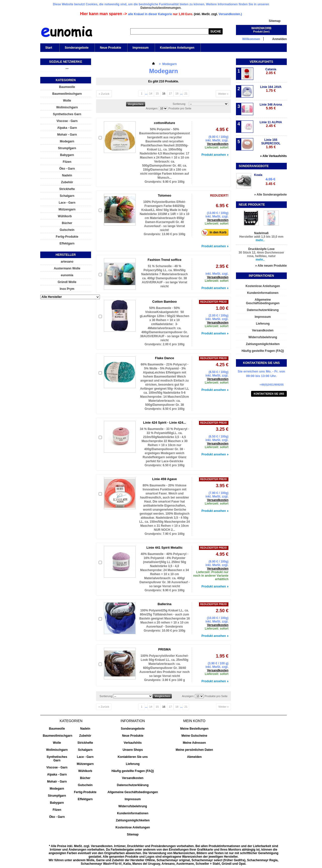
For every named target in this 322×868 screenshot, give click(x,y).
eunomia (67, 275)
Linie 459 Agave (165, 479)
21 (186, 94)
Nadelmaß (261, 233)
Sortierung (179, 104)
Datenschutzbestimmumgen (160, 8)
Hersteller (66, 255)
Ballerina (165, 604)
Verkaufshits (261, 62)
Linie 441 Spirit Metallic (165, 548)
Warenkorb (261, 28)
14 (151, 94)
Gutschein (67, 230)
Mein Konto (194, 721)
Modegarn (67, 141)
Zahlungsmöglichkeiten (263, 344)
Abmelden (194, 757)
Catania (271, 71)
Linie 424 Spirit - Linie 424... (165, 423)
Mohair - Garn (67, 135)
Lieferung (263, 324)
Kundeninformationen (263, 293)
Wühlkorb (65, 216)
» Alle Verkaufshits (273, 156)
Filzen (67, 162)
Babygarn (67, 155)
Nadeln (67, 175)
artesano (67, 262)
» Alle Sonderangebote (270, 195)
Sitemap (275, 21)
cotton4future (165, 123)
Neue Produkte (111, 48)
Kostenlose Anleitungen (177, 48)
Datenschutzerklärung (263, 310)
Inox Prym (67, 289)
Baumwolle (67, 87)
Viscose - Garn (67, 121)
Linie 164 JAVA (271, 89)
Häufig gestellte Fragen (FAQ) (263, 351)
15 (157, 94)
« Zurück (104, 94)
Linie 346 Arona (271, 106)
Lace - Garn (67, 203)
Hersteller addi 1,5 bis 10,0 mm (261, 237)
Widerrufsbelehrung (263, 337)
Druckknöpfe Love (261, 249)
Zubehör (67, 182)
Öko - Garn (67, 169)
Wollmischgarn (67, 107)
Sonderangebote (77, 48)
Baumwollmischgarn (67, 94)
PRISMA (165, 649)
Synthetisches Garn (67, 114)
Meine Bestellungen (194, 729)
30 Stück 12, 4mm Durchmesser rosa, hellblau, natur (261, 254)
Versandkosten (218, 144)
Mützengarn (67, 209)
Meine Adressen (194, 743)
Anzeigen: (152, 108)
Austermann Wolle (67, 268)
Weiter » (223, 94)
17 (170, 94)
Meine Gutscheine (194, 736)
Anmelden (279, 39)
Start (48, 49)
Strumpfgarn (67, 148)
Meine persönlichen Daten (194, 750)
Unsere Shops (133, 750)
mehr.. (260, 240)
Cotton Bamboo (164, 302)
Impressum (141, 48)
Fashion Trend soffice (165, 260)
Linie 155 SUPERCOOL (271, 144)
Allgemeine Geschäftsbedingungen (263, 301)
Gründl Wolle (67, 282)
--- (67, 69)
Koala (258, 175)
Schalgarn (67, 196)
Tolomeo (164, 195)
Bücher (67, 223)
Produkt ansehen (214, 155)
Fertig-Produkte (67, 237)
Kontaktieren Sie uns (269, 394)
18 (177, 94)
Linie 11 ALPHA (271, 124)
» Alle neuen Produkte (271, 266)
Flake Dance (165, 358)
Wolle (67, 101)
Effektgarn (67, 243)
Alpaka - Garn (67, 128)
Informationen (261, 276)
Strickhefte (67, 189)
